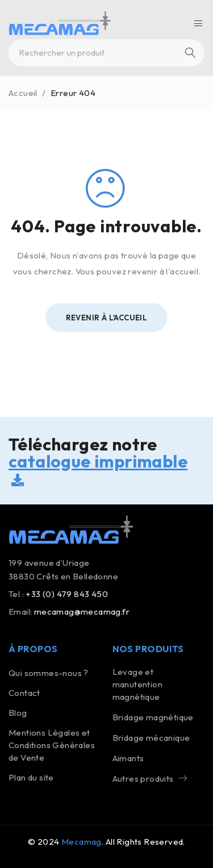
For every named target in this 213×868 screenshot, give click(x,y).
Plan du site (31, 777)
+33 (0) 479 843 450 (67, 594)
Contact (24, 693)
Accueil (23, 93)
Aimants (128, 758)
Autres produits (143, 779)
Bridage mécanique (151, 738)
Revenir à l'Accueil (107, 318)
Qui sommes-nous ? (49, 673)
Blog (18, 713)
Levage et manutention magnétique (137, 684)
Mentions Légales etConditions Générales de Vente (52, 745)
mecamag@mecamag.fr (82, 612)
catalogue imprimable (98, 468)
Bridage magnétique (153, 717)
